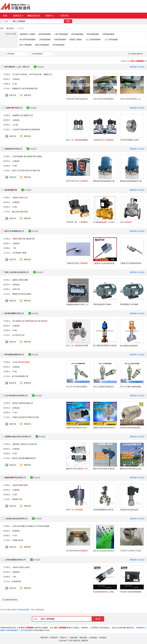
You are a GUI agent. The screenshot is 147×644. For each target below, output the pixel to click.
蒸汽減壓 (25, 115)
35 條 (15, 371)
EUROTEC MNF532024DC (78, 99)
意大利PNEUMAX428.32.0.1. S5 (78, 551)
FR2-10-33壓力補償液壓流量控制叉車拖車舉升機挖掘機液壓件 (132, 387)
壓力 (21, 362)
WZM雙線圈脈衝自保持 (105, 510)
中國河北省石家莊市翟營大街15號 (25, 417)
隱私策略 (83, 637)
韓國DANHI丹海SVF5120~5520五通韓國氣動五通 (78, 428)
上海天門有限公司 (13, 108)
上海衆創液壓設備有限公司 (15, 560)
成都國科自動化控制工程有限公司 (18, 436)
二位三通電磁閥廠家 (93, 39)
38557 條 (16, 289)
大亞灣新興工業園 (19, 253)
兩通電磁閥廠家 (45, 34)
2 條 (14, 577)
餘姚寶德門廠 (11, 190)
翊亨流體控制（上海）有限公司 (17, 67)
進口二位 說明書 (77, 345)
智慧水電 (33, 444)
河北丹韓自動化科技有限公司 (16, 395)
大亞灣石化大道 (18, 335)
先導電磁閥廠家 (58, 45)
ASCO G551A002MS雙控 (105, 99)
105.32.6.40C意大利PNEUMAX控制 (105, 551)
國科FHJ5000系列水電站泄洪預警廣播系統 (105, 469)
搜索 (68, 21)
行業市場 (64, 16)
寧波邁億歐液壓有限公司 (14, 354)
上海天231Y (103, 140)
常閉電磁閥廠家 (60, 39)
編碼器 (15, 280)
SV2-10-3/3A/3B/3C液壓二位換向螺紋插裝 (78, 387)
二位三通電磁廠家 (111, 39)
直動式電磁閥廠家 (42, 45)
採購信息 (18, 16)
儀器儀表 (16, 444)
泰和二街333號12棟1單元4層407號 (26, 170)
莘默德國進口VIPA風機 (129, 304)
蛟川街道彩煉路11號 (20, 376)
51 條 (15, 84)
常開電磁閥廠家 (108, 34)
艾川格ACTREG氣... (20, 74)
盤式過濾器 (28, 156)
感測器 (21, 280)
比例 (27, 567)
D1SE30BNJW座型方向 (105, 592)
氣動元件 (30, 403)
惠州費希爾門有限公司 (14, 313)
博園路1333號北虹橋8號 (22, 294)
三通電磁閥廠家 (45, 39)
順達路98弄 (17, 581)
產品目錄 (10, 28)
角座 (21, 197)
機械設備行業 (34, 16)
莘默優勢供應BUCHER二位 (78, 304)
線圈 (26, 280)
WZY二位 (74, 510)
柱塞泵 (21, 567)
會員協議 (93, 637)
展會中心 (50, 16)
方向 (15, 362)
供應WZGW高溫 (129, 510)
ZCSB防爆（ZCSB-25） (105, 222)
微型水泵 (22, 239)
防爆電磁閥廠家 (93, 34)
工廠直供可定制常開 (104, 263)
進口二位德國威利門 (78, 140)
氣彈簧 (15, 403)
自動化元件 (25, 444)
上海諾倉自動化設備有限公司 (16, 518)
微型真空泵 (30, 239)
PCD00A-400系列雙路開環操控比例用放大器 (132, 592)
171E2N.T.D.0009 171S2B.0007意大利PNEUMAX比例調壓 (132, 551)
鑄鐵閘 (16, 115)
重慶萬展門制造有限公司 (15, 477)
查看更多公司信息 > (137, 67)
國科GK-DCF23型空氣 (78, 469)
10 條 (15, 494)
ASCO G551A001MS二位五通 (132, 99)
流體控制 (22, 403)
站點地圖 (73, 637)
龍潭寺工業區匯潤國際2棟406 (24, 458)
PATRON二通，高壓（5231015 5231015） (78, 222)
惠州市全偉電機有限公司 (14, 231)
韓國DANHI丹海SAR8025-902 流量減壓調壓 (105, 428)
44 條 (15, 166)
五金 (26, 197)
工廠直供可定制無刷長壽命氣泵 (132, 263)
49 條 (15, 330)
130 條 (15, 125)
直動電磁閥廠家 (77, 34)
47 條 (15, 535)
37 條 (15, 412)
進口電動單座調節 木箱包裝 (105, 345)
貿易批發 (16, 284)
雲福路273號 (17, 499)
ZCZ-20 (126, 222)
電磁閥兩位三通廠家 (27, 34)
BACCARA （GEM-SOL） (78, 181)
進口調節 (17, 321)
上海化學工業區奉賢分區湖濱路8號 (26, 129)
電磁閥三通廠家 (76, 39)
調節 (21, 485)
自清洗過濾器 (18, 156)
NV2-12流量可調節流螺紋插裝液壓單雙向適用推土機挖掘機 (105, 387)
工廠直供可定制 (77, 263)
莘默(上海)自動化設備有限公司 (17, 272)
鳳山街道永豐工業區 (20, 212)
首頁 (5, 16)
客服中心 (64, 637)
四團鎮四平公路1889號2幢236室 (25, 88)
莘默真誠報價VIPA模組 (102, 304)
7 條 (14, 248)
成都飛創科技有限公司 (13, 149)
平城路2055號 (18, 540)
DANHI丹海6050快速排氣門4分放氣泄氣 (132, 428)
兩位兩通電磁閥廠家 (27, 39)
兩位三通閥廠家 (26, 45)
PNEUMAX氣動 (19, 526)
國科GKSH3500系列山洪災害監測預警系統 (132, 469)
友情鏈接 (103, 637)
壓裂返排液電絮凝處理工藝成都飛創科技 (105, 181)
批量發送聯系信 (135, 54)
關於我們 (44, 637)
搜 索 (98, 619)
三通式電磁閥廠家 (61, 34)
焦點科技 (77, 640)
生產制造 (16, 79)
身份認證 (39, 67)
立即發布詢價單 (23, 610)
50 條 (15, 207)
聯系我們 (54, 637)
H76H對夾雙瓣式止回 (129, 140)
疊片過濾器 (38, 156)
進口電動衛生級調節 (129, 346)
